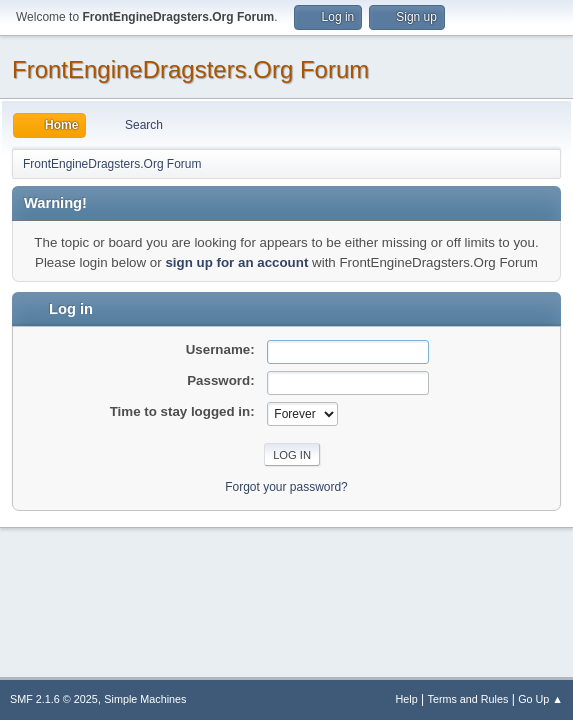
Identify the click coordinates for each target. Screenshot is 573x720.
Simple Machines (145, 699)
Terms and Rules (468, 699)
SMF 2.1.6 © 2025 (54, 699)
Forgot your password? (286, 487)
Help (407, 699)
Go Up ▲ (540, 699)
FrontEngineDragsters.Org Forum (190, 69)
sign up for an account (236, 262)
